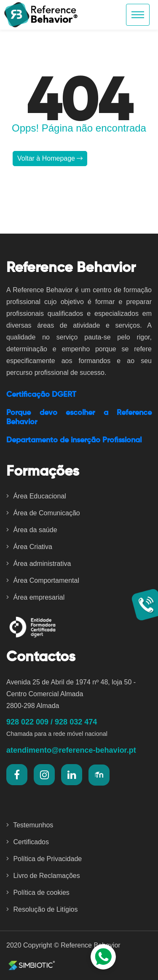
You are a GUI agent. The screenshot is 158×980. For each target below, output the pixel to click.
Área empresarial (35, 597)
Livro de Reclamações (43, 876)
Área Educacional (36, 496)
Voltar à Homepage (50, 158)
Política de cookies (38, 892)
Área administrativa (39, 564)
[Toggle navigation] (138, 15)
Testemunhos (30, 825)
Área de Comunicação (43, 513)
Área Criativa (29, 547)
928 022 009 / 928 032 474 (52, 722)
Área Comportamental (43, 580)
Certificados (28, 842)
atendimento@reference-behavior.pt (71, 750)
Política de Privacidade (44, 859)
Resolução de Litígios (42, 909)
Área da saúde (32, 530)
